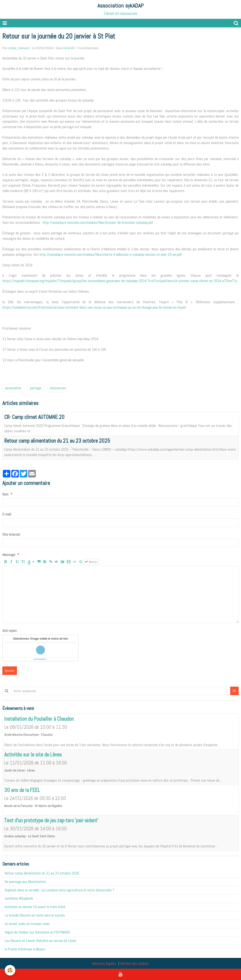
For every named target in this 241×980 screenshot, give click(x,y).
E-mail (7, 514)
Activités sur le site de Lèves (33, 755)
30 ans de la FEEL (22, 790)
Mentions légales (104, 963)
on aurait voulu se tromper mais (27, 924)
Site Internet (11, 534)
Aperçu (91, 562)
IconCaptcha (39, 659)
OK (234, 691)
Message (9, 555)
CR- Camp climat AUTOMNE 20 (34, 417)
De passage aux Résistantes (25, 882)
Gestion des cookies (135, 963)
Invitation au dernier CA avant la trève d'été (35, 907)
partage (36, 388)
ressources (58, 388)
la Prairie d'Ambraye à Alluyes (25, 949)
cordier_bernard (18, 48)
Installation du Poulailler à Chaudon (39, 719)
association (13, 388)
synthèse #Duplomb (19, 898)
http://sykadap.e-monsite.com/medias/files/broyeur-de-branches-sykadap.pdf (98, 222)
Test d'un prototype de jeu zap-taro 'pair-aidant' (51, 821)
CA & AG (69, 48)
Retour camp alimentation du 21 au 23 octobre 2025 (57, 441)
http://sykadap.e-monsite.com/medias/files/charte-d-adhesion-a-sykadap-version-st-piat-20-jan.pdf (111, 254)
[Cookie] (10, 970)
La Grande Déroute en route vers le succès (35, 915)
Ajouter (10, 671)
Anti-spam (10, 631)
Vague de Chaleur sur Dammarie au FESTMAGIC (37, 932)
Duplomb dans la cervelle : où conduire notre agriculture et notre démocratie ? (60, 890)
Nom (5, 494)
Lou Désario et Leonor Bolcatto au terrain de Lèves (41, 941)
